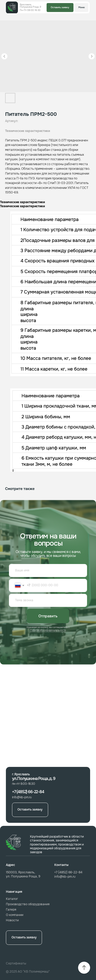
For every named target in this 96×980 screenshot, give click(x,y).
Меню (82, 7)
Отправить (48, 616)
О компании (15, 915)
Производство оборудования (28, 904)
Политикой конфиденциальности (48, 630)
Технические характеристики (28, 131)
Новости (12, 920)
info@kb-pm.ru (65, 877)
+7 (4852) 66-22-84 (68, 872)
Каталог (12, 899)
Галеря (11, 910)
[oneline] (48, 601)
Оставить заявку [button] (60, 7)
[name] (48, 571)
